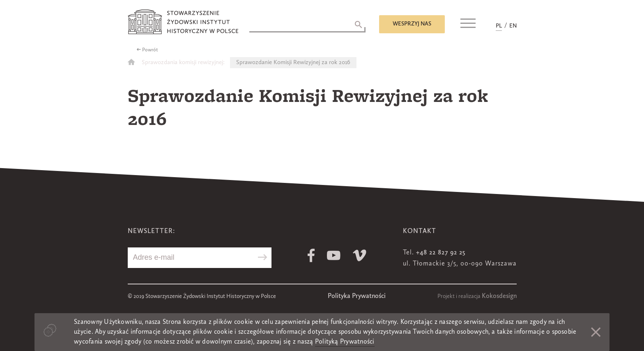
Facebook (311, 255)
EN (513, 26)
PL (499, 26)
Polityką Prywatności (345, 342)
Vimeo (360, 255)
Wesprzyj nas (412, 24)
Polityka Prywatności (357, 296)
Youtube (334, 255)
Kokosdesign (499, 296)
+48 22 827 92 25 (441, 253)
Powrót (150, 50)
